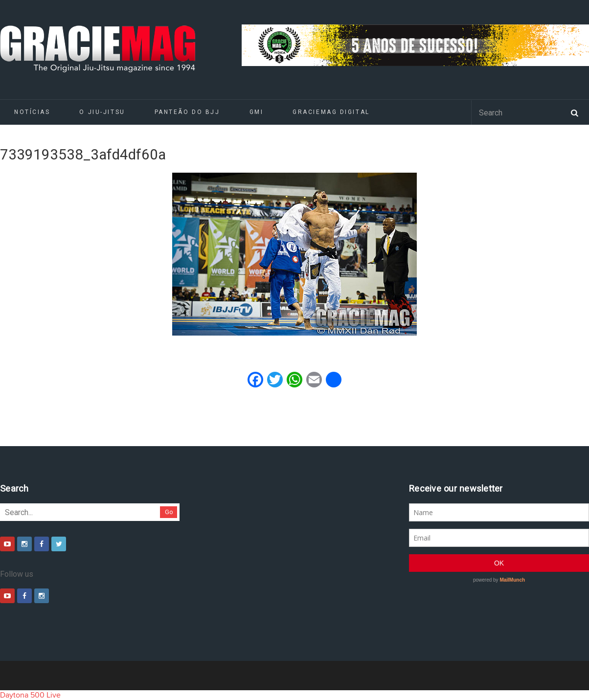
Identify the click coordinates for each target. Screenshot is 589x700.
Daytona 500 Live (30, 695)
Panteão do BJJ (187, 112)
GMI (257, 112)
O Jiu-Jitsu (102, 112)
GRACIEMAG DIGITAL (331, 112)
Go (169, 512)
